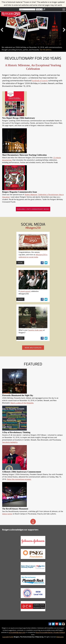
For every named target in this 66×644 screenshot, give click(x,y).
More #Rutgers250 (33, 348)
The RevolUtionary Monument (15, 509)
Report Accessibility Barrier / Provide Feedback (50, 632)
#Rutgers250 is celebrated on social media (33, 256)
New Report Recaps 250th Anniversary (19, 118)
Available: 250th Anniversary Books (33, 209)
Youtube (57, 624)
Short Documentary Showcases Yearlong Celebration (24, 155)
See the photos (46, 50)
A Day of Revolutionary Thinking (16, 432)
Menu (64, 9)
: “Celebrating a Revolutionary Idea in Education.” (33, 196)
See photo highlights (10, 442)
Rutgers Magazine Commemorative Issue (20, 192)
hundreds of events (40, 81)
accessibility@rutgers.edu (17, 632)
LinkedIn (60, 624)
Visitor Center (7, 514)
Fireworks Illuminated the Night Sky (18, 395)
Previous (3, 32)
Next (63, 32)
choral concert (25, 291)
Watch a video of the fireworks (22, 403)
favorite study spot (35, 330)
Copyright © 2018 (8, 637)
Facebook (50, 624)
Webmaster (60, 637)
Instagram (63, 624)
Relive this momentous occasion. (19, 479)
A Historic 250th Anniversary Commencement (22, 472)
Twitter (53, 624)
